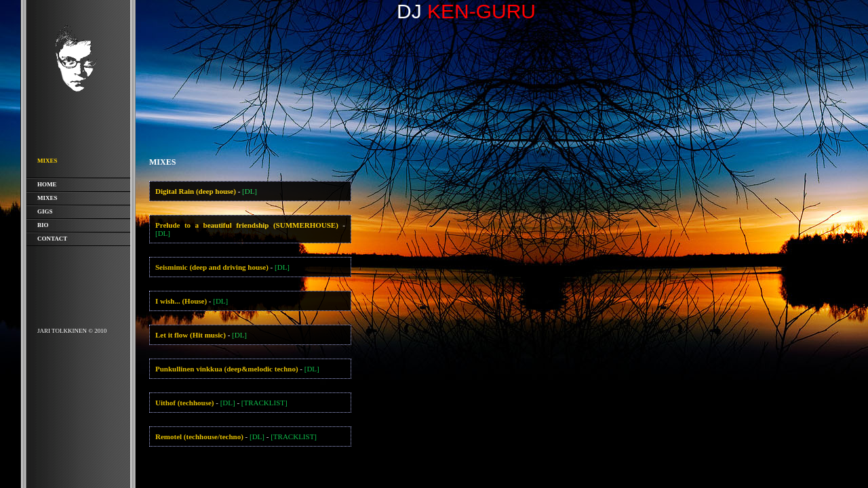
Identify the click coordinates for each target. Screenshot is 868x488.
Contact (52, 239)
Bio (43, 225)
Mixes (47, 198)
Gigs (45, 211)
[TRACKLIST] (264, 403)
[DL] (250, 191)
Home (47, 184)
